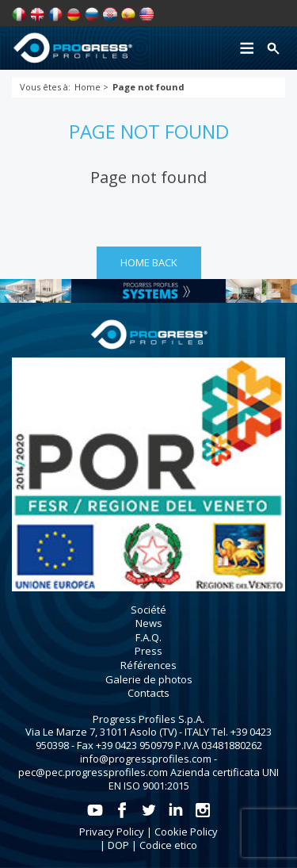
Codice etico (168, 845)
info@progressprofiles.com (146, 759)
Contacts (148, 693)
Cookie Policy (186, 832)
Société (148, 610)
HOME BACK (149, 262)
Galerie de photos (149, 679)
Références (148, 665)
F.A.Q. (148, 637)
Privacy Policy (112, 832)
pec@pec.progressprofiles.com (93, 772)
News (149, 623)
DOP (118, 845)
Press (148, 651)
